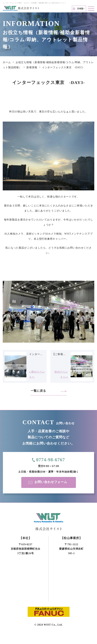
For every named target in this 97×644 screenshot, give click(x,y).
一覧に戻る (38, 391)
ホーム (7, 62)
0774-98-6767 (51, 460)
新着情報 (32, 67)
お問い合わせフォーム (50, 482)
